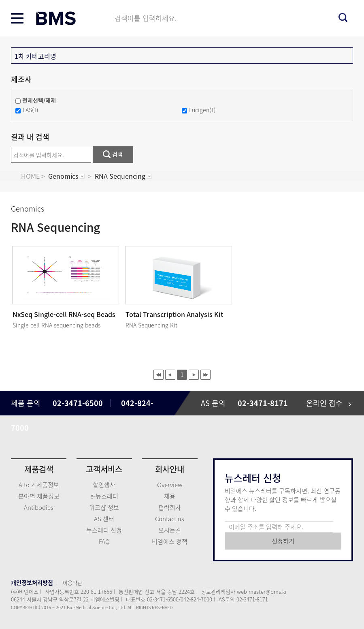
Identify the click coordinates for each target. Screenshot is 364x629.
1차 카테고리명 (35, 56)
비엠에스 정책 (170, 541)
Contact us (170, 519)
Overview (170, 485)
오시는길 (170, 530)
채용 (170, 496)
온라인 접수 (329, 403)
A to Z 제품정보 (39, 485)
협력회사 (170, 507)
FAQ (104, 541)
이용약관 (72, 583)
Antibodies (39, 507)
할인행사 (104, 485)
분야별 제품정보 (39, 496)
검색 (113, 154)
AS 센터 (104, 519)
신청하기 (283, 541)
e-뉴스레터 (104, 496)
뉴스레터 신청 (104, 530)
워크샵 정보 (104, 507)
